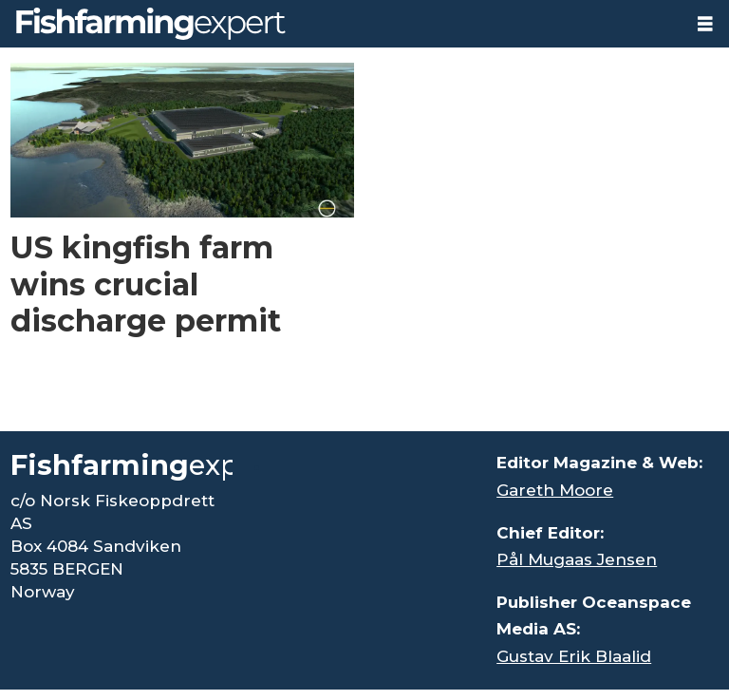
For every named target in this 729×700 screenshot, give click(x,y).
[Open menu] (705, 24)
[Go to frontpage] (151, 24)
